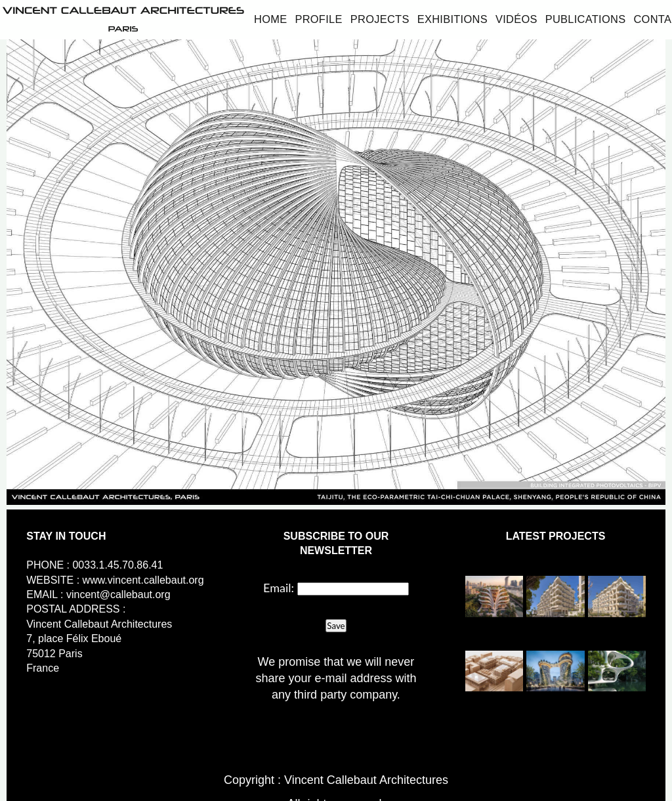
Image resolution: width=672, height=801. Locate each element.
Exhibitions (452, 19)
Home (270, 19)
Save (336, 626)
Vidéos (516, 19)
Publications (586, 19)
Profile (318, 19)
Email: (279, 588)
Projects (380, 19)
